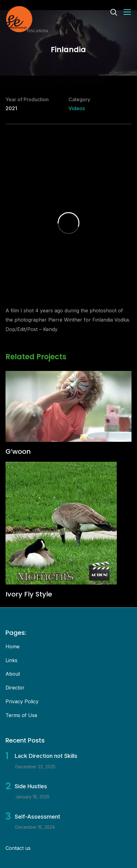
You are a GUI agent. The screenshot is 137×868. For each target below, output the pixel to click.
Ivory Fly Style (29, 594)
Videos (77, 108)
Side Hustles (31, 786)
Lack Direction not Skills (46, 756)
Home (13, 646)
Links (11, 660)
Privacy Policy (22, 701)
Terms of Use (21, 715)
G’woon (18, 451)
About (13, 674)
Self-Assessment (37, 817)
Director (15, 688)
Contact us (18, 848)
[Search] (114, 12)
